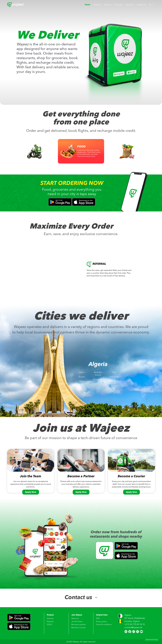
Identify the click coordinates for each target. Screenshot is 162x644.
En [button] (151, 5)
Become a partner (79, 625)
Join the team (77, 622)
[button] (78, 379)
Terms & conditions (104, 625)
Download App (152, 639)
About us (130, 5)
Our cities (119, 5)
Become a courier (78, 628)
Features (108, 5)
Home (88, 5)
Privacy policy (101, 622)
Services (97, 5)
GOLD (49, 625)
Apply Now (31, 492)
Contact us (141, 5)
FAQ (98, 619)
